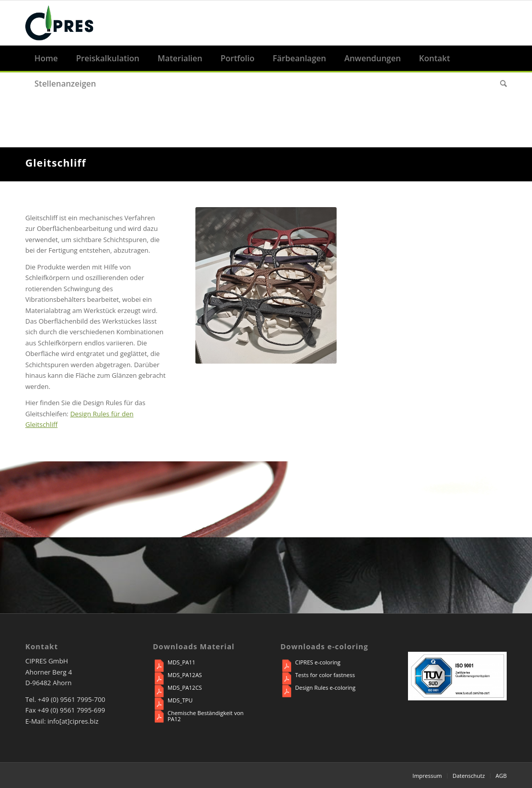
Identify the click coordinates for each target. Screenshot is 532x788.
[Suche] (499, 84)
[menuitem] (46, 58)
